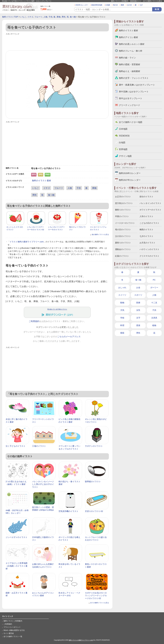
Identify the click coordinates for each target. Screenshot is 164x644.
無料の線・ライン (127, 58)
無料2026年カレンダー (130, 173)
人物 (45, 17)
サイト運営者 (9, 633)
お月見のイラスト (147, 243)
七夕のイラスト (146, 236)
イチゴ (30, 17)
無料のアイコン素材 (128, 37)
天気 (122, 310)
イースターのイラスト (125, 223)
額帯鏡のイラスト (93, 482)
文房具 (154, 318)
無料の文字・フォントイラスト (134, 78)
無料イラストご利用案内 (120, 1)
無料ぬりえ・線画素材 (130, 71)
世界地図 (123, 149)
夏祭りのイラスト (123, 243)
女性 (138, 310)
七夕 (141, 5)
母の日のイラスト (123, 230)
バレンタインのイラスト (150, 203)
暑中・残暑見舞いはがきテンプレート (137, 85)
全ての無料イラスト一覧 (13, 637)
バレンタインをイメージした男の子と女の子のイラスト (43, 484)
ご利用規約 (34, 321)
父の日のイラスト (123, 236)
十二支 (154, 303)
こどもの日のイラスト (149, 223)
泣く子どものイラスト (16, 446)
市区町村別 (124, 136)
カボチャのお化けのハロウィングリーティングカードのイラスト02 (96, 596)
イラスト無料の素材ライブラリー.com (27, 242)
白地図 (108, 5)
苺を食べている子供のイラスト (57, 309)
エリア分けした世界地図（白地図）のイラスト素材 (17, 566)
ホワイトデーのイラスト (150, 210)
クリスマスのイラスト (149, 256)
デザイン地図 (125, 156)
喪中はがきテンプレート (131, 98)
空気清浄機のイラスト (68, 511)
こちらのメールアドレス (69, 337)
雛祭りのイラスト (123, 210)
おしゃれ (122, 287)
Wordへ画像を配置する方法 (14, 630)
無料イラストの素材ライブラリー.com (81, 640)
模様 (122, 333)
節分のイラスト (146, 197)
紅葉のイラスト (122, 256)
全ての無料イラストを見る (153, 1)
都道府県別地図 (97, 5)
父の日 (129, 5)
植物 (154, 325)
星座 (138, 325)
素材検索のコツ (136, 1)
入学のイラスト (146, 216)
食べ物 (73, 17)
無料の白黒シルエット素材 (132, 44)
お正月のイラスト (123, 197)
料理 (122, 325)
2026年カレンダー (82, 5)
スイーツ (122, 295)
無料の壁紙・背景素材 (130, 64)
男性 (64, 17)
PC (154, 280)
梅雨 (122, 5)
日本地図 (123, 129)
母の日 (115, 5)
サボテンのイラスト (94, 446)
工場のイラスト (39, 446)
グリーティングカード (130, 105)
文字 (138, 318)
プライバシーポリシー (12, 627)
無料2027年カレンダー (130, 180)
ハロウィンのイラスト (149, 249)
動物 (122, 303)
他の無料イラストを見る (100, 234)
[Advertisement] (57, 42)
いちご (23, 17)
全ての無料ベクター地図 (131, 122)
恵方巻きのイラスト (124, 203)
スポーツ (138, 295)
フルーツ (38, 17)
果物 (59, 17)
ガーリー (154, 287)
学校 (122, 318)
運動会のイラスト (123, 249)
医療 (138, 303)
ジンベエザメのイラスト (17, 537)
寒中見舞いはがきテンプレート (134, 92)
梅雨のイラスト (146, 230)
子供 (50, 17)
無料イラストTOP (10, 17)
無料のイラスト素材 (41, 181)
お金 (138, 287)
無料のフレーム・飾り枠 (131, 51)
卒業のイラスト (122, 216)
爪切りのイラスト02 (94, 511)
